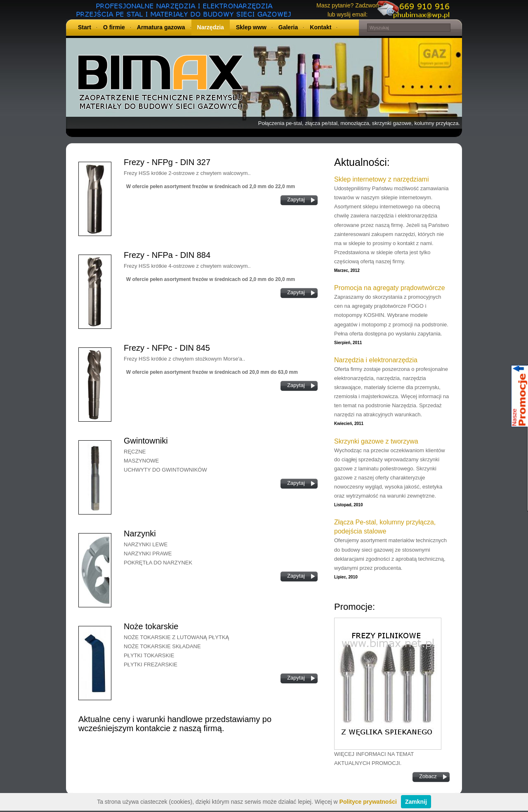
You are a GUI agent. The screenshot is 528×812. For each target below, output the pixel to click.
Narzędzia (211, 27)
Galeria (288, 27)
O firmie (114, 27)
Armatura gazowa (161, 27)
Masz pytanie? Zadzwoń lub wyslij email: (348, 10)
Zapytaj (296, 199)
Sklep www (251, 27)
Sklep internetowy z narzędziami (381, 179)
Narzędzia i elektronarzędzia (376, 360)
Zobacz (428, 776)
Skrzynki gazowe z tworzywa (376, 441)
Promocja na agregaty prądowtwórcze (390, 288)
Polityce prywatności (368, 802)
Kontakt (321, 27)
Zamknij (416, 802)
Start (85, 27)
